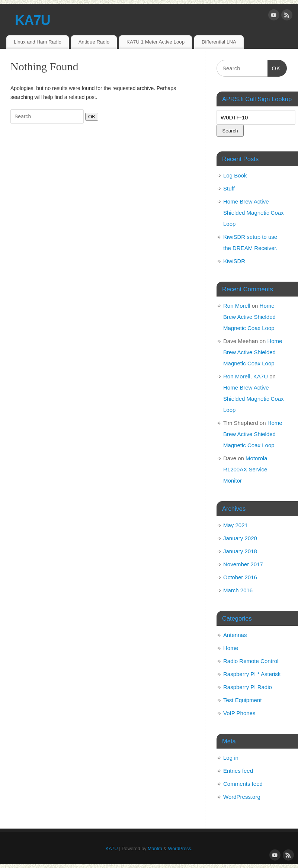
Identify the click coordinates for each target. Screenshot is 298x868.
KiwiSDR (234, 261)
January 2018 (240, 551)
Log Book (235, 175)
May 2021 (235, 525)
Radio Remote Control (251, 661)
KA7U (33, 20)
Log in (231, 758)
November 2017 (243, 564)
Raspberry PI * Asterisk (252, 674)
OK (90, 116)
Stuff (229, 188)
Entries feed (238, 771)
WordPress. (180, 849)
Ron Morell (237, 306)
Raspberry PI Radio (248, 687)
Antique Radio (94, 42)
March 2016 (238, 590)
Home (231, 648)
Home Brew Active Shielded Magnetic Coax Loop (254, 213)
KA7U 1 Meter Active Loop (156, 42)
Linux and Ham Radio (38, 42)
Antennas (235, 635)
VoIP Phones (239, 713)
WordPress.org (242, 797)
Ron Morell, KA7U (246, 376)
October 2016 (240, 577)
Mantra (155, 849)
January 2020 (240, 538)
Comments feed (243, 784)
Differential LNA (219, 42)
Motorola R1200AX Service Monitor (245, 469)
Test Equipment (242, 700)
